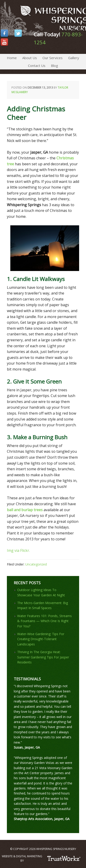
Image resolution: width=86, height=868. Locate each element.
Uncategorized (36, 564)
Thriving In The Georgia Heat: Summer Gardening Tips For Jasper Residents (43, 657)
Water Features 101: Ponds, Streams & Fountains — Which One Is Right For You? (44, 621)
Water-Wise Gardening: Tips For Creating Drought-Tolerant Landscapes (41, 639)
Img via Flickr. (18, 550)
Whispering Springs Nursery (1, 11)
